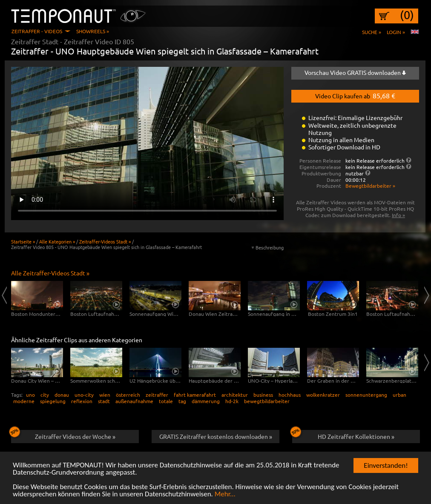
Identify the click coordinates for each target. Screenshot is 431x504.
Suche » (372, 32)
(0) (407, 15)
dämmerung (206, 401)
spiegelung (53, 401)
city (45, 395)
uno (30, 395)
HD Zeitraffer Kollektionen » (343, 435)
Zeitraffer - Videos (37, 31)
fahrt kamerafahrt (195, 395)
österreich (128, 395)
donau (62, 395)
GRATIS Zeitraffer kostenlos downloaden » (216, 436)
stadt (104, 401)
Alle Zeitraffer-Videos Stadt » (50, 273)
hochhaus (290, 395)
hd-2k (232, 401)
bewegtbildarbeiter (267, 401)
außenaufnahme (134, 401)
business (263, 395)
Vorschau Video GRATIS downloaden (355, 72)
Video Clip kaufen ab (355, 95)
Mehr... (225, 494)
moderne (24, 401)
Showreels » (93, 31)
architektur (235, 395)
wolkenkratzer (323, 395)
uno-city (84, 395)
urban (399, 395)
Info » (398, 215)
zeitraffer (157, 395)
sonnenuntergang (366, 395)
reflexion (82, 401)
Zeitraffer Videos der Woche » (63, 435)
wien (105, 395)
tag (182, 401)
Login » (396, 32)
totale (166, 401)
